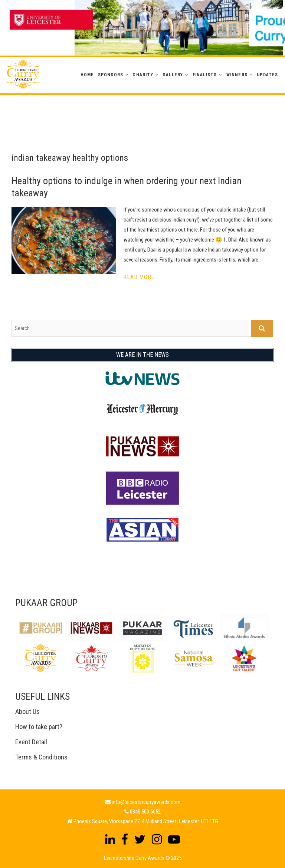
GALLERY (173, 75)
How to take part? (39, 727)
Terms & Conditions (41, 757)
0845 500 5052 (145, 812)
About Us (27, 711)
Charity (143, 75)
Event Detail (31, 742)
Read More (139, 277)
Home (87, 75)
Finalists (205, 75)
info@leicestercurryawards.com (146, 802)
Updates (267, 75)
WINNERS (237, 75)
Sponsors (111, 75)
